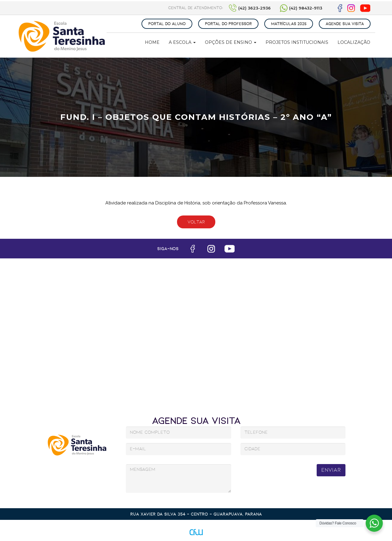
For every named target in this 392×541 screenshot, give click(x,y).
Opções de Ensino (231, 42)
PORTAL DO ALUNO (167, 24)
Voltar (196, 222)
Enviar (331, 470)
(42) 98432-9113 (306, 8)
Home (152, 42)
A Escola (182, 42)
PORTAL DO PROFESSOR (228, 24)
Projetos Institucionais (297, 42)
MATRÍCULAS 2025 (289, 24)
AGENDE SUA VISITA (345, 24)
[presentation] (285, 474)
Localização (354, 42)
